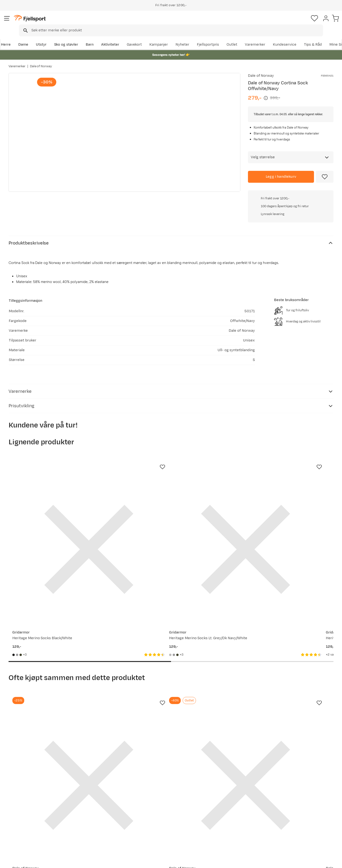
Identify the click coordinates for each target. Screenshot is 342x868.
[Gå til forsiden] (33, 22)
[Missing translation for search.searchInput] (82, 23)
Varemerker (292, 37)
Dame (31, 37)
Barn (97, 37)
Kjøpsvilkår (312, 861)
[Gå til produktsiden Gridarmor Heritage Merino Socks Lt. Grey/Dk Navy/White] (129, 482)
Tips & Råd (22, 821)
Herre (13, 37)
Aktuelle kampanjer (95, 798)
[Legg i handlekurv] (281, 170)
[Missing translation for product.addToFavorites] (325, 170)
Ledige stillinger (158, 821)
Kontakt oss (23, 836)
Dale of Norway (41, 62)
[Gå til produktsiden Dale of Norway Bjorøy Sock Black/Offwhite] (45, 647)
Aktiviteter (118, 37)
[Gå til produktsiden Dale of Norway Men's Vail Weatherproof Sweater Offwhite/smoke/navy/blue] (129, 647)
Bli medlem (314, 757)
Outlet (269, 37)
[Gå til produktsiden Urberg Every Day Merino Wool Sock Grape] (297, 482)
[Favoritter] (300, 23)
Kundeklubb (155, 806)
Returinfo (21, 813)
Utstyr (49, 37)
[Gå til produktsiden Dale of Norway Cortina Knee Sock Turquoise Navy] (213, 647)
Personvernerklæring (282, 861)
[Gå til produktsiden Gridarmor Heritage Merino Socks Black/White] (45, 482)
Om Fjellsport (156, 798)
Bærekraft (154, 828)
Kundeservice (322, 37)
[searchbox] (181, 23)
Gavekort (87, 821)
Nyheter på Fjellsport (97, 806)
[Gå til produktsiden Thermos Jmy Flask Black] (297, 647)
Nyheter (220, 37)
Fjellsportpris (245, 37)
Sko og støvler (74, 37)
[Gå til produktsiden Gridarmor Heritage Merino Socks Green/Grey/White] (213, 482)
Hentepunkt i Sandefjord (34, 828)
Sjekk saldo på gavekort (33, 806)
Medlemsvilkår (157, 813)
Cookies (333, 861)
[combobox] (175, 23)
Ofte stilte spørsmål (30, 798)
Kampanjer (196, 37)
